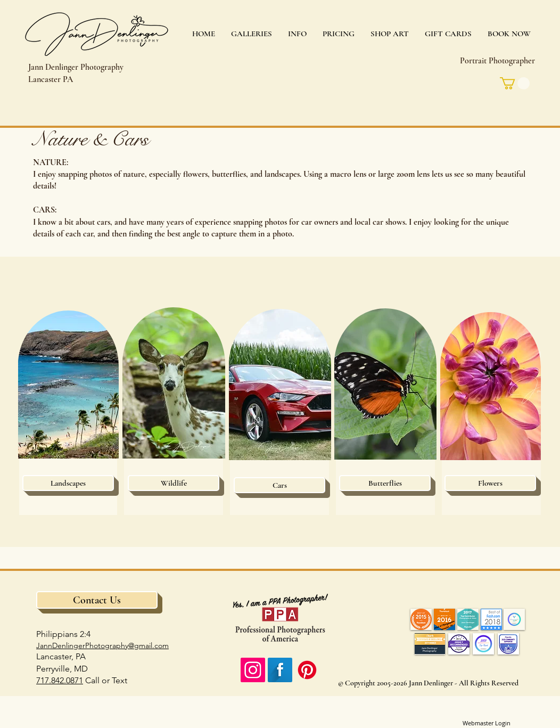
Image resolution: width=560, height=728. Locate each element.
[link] (515, 83)
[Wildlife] (174, 483)
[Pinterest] (307, 670)
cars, (105, 222)
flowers (195, 174)
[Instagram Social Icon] (253, 670)
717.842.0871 (60, 680)
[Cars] (279, 485)
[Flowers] (490, 483)
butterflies (229, 174)
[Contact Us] (97, 600)
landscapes (282, 174)
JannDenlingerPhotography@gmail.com (102, 645)
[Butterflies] (385, 483)
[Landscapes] (68, 483)
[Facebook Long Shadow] (280, 670)
